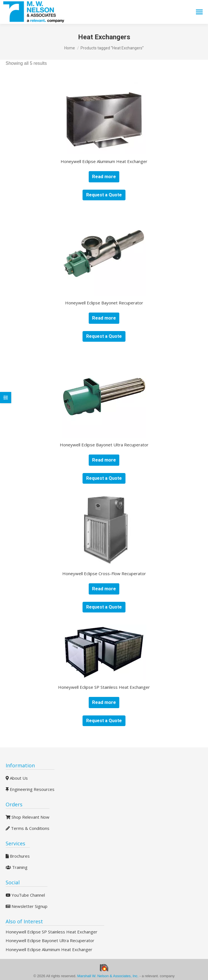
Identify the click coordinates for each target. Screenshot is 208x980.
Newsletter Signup (27, 906)
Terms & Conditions (28, 828)
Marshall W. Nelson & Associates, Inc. (108, 976)
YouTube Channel (25, 895)
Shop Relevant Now (28, 817)
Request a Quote (104, 195)
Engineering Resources (30, 789)
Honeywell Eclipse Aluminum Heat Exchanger (104, 161)
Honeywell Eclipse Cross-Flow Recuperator (104, 573)
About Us (17, 778)
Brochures (18, 856)
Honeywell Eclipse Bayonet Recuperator (104, 303)
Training (17, 867)
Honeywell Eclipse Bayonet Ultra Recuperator (104, 445)
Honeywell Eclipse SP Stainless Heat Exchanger (104, 687)
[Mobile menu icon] (199, 12)
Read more (104, 177)
